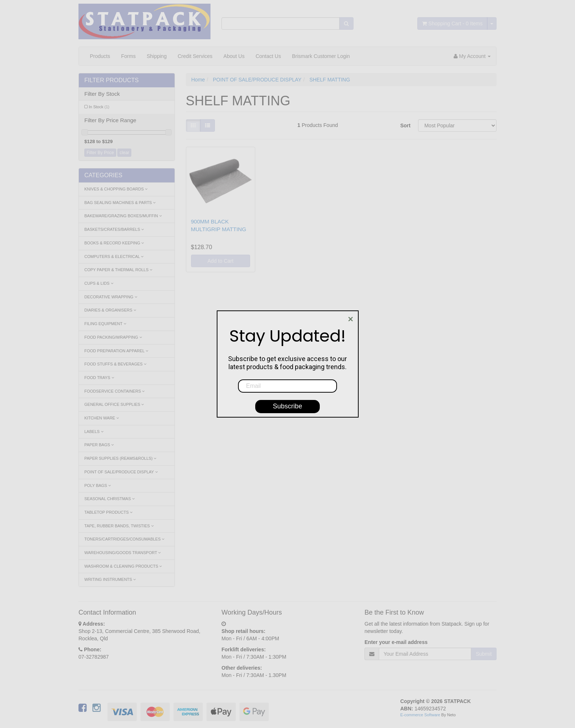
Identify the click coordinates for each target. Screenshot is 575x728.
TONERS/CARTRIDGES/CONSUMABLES (124, 539)
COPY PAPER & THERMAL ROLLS (118, 270)
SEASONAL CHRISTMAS (109, 499)
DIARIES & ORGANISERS (110, 310)
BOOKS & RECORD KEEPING (114, 243)
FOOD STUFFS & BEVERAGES (115, 364)
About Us (234, 56)
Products (100, 56)
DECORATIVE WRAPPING (111, 297)
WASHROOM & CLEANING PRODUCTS (123, 566)
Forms (128, 56)
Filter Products (111, 80)
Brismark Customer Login (321, 56)
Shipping (157, 56)
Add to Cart (221, 261)
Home (198, 80)
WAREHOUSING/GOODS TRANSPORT (122, 553)
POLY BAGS (98, 485)
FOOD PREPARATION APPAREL (116, 351)
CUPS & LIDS (99, 283)
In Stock (99, 107)
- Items (452, 23)
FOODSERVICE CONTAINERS (114, 391)
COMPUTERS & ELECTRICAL (114, 256)
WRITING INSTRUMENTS (110, 579)
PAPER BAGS (99, 445)
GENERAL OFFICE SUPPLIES (114, 404)
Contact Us (268, 56)
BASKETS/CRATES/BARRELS (114, 229)
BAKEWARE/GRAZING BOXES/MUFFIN (123, 216)
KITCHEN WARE (102, 418)
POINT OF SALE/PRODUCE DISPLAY (121, 472)
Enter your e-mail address (396, 642)
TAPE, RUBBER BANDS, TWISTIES (119, 526)
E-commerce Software (420, 715)
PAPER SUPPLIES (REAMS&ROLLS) (120, 458)
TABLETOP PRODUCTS (108, 512)
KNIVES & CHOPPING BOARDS (116, 189)
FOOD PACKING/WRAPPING (113, 337)
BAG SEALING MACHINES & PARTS (120, 203)
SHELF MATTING (330, 80)
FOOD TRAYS (99, 378)
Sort (405, 125)
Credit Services (195, 56)
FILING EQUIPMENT (105, 324)
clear (124, 153)
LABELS (94, 432)
